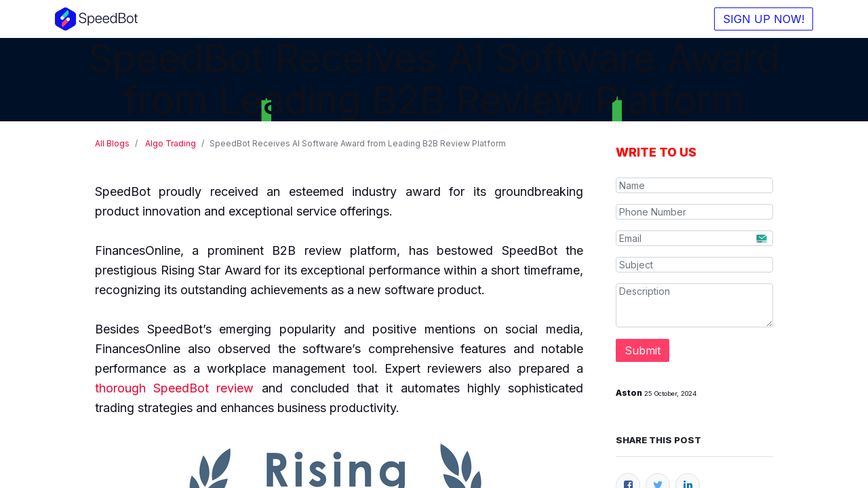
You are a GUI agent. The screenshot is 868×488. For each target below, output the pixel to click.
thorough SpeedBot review (174, 388)
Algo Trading (171, 143)
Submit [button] (643, 350)
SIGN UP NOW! (761, 19)
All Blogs (112, 143)
